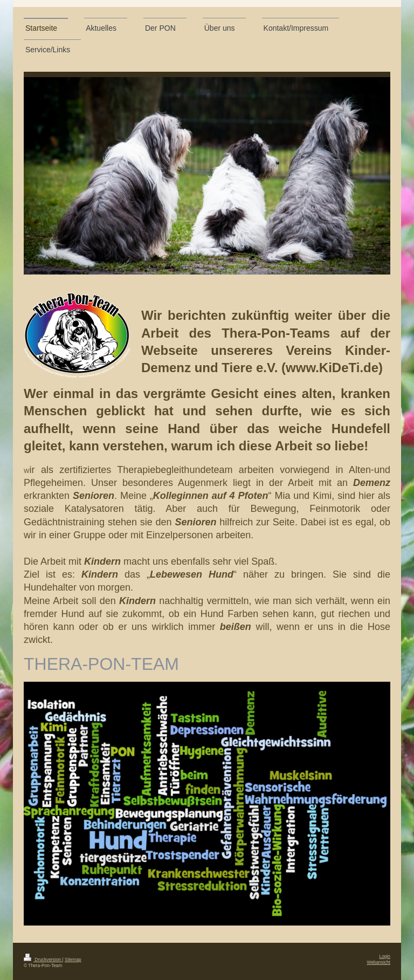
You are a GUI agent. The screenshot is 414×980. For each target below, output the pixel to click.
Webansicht (378, 962)
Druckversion (43, 960)
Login (385, 956)
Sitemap (73, 960)
